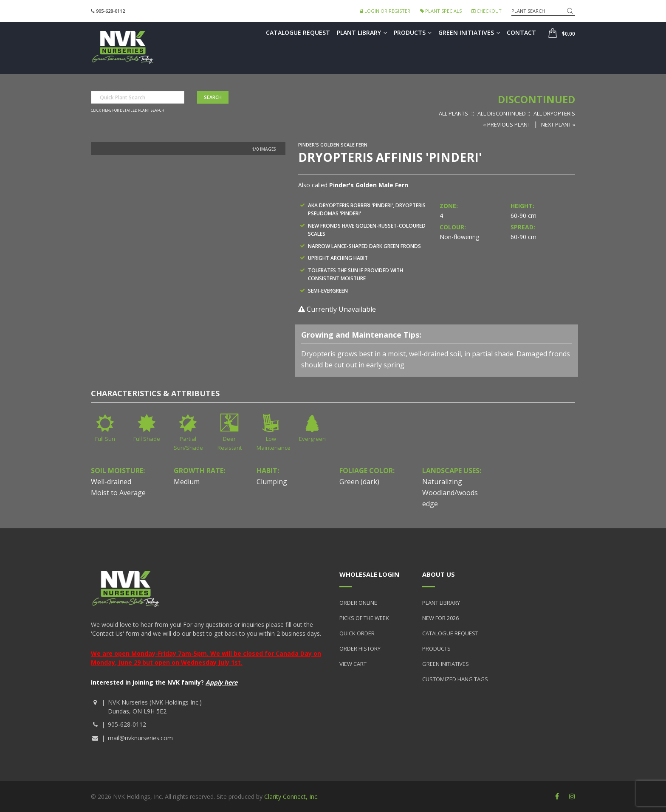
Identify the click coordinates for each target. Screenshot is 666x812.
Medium (187, 482)
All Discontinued (502, 113)
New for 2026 (440, 618)
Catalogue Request (298, 32)
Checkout (487, 11)
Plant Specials (441, 11)
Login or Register (385, 11)
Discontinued (536, 99)
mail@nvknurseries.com (140, 738)
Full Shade (147, 439)
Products (413, 32)
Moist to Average (118, 493)
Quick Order (357, 633)
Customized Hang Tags (455, 679)
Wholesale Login (369, 574)
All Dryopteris (554, 113)
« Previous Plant (507, 124)
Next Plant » (558, 124)
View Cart (353, 664)
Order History (360, 648)
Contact (521, 32)
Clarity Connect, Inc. (291, 796)
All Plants (453, 113)
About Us (439, 574)
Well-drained (111, 482)
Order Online (358, 603)
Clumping (272, 482)
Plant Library (362, 32)
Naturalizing (442, 482)
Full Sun (105, 439)
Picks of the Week (364, 618)
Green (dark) (359, 482)
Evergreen (312, 439)
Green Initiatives (469, 32)
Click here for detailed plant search (128, 110)
